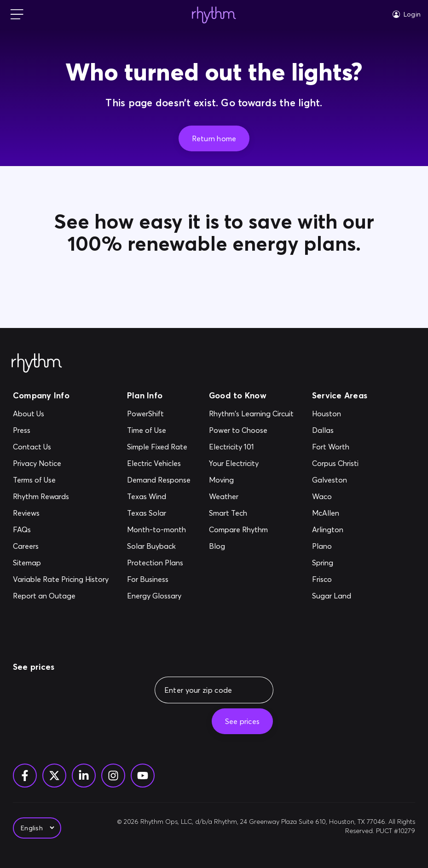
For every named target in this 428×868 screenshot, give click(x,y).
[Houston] (335, 414)
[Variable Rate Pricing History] (61, 579)
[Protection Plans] (159, 563)
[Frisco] (335, 579)
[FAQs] (61, 529)
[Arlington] (335, 529)
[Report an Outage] (61, 596)
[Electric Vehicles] (159, 463)
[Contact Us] (61, 447)
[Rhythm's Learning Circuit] (251, 414)
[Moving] (251, 480)
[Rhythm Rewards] (61, 496)
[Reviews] (61, 513)
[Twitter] (54, 776)
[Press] (61, 430)
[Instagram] (113, 776)
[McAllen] (335, 513)
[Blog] (251, 546)
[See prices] (242, 721)
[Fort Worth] (335, 447)
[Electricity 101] (251, 447)
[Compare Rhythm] (251, 529)
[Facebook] (25, 776)
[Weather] (251, 496)
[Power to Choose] (251, 430)
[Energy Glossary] (159, 596)
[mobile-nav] (17, 15)
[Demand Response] (159, 480)
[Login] (407, 14)
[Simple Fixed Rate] (159, 447)
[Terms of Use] (61, 480)
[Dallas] (335, 430)
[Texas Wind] (159, 496)
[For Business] (159, 579)
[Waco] (335, 496)
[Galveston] (335, 480)
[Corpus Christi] (335, 463)
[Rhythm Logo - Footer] (37, 363)
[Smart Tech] (251, 513)
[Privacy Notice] (61, 463)
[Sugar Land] (335, 596)
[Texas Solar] (159, 513)
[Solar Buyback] (159, 546)
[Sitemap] (61, 563)
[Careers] (61, 546)
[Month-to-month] (159, 529)
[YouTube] (143, 776)
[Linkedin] (84, 776)
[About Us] (61, 414)
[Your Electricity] (251, 463)
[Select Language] (37, 828)
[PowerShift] (159, 414)
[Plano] (335, 546)
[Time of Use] (159, 430)
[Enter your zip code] (220, 690)
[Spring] (335, 563)
